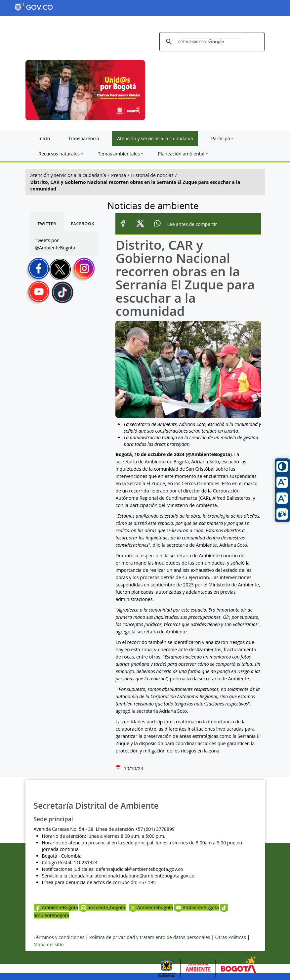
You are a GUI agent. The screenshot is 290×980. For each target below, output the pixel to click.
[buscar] (211, 42)
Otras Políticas (231, 937)
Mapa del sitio (49, 944)
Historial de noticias (152, 175)
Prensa (119, 175)
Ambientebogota (151, 907)
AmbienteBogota (56, 907)
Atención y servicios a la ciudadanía (68, 175)
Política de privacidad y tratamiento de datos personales (150, 937)
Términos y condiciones (59, 937)
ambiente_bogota (103, 907)
